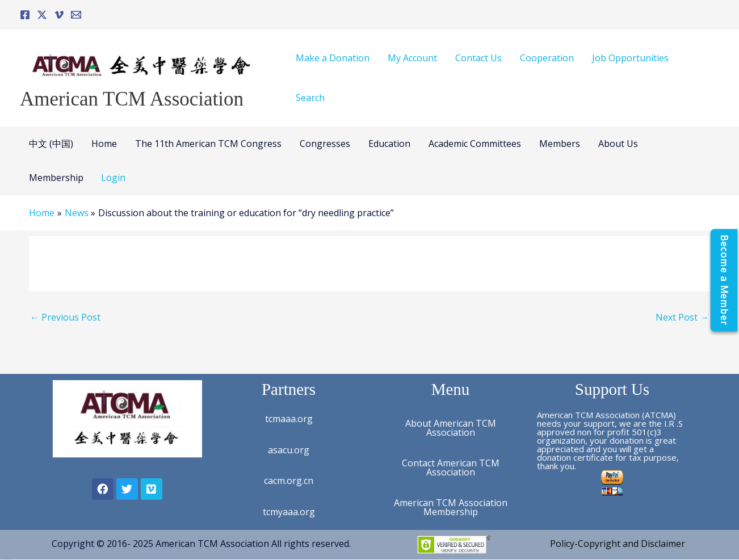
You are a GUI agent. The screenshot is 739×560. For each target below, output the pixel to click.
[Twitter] (42, 15)
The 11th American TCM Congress (208, 144)
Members (560, 144)
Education (389, 144)
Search (310, 98)
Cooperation (547, 58)
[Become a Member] (724, 280)
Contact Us (478, 58)
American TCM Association (132, 99)
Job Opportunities (630, 58)
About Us (618, 144)
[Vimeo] (59, 15)
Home (104, 144)
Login (113, 178)
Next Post (682, 317)
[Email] (76, 15)
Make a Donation (333, 58)
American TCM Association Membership (451, 507)
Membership (56, 178)
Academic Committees (475, 144)
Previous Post (65, 317)
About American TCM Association (451, 428)
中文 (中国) (51, 144)
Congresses (325, 144)
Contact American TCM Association (451, 468)
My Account (412, 58)
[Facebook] (25, 15)
